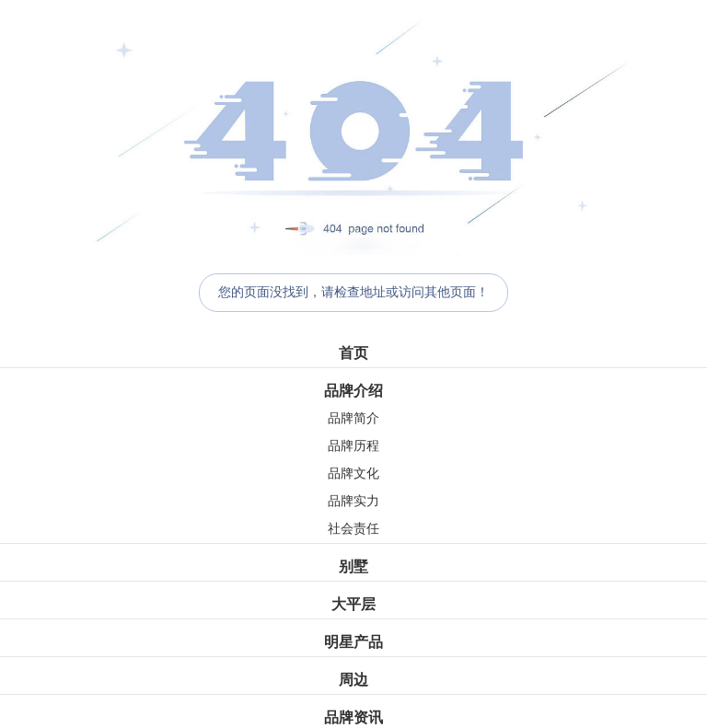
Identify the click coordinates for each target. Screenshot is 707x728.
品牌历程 (353, 446)
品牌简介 (353, 418)
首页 (353, 353)
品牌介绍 (353, 391)
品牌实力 (353, 501)
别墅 (353, 566)
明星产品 (353, 642)
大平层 (353, 604)
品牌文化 (353, 474)
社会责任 (353, 529)
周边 (353, 680)
